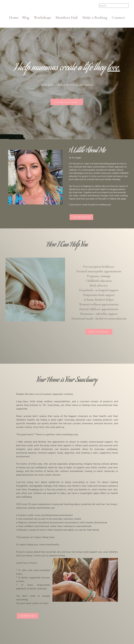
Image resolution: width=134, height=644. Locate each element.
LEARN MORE (28, 616)
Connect (118, 17)
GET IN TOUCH (81, 217)
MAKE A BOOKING (99, 332)
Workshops (44, 17)
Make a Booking (95, 17)
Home (16, 17)
